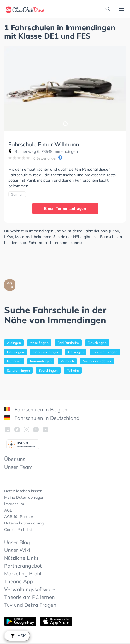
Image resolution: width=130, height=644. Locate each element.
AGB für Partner (19, 517)
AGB (8, 510)
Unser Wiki (17, 550)
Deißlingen (15, 352)
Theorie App (19, 581)
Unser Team (18, 467)
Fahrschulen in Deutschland (42, 418)
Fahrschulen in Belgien (36, 410)
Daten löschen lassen (23, 491)
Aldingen (14, 343)
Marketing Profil (23, 574)
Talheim (73, 370)
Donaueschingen (46, 352)
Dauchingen (97, 343)
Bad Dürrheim (68, 343)
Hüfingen (14, 361)
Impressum (14, 504)
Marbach (67, 361)
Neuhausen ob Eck (97, 361)
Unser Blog (17, 542)
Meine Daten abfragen (24, 497)
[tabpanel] (65, 88)
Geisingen (76, 352)
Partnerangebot (23, 566)
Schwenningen (18, 370)
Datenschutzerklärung (24, 523)
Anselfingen (39, 343)
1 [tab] (65, 123)
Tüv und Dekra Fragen (30, 605)
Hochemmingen (105, 352)
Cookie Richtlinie (19, 530)
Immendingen (41, 361)
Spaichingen (48, 370)
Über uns (15, 459)
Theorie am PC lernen (30, 597)
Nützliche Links (21, 558)
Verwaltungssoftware (30, 589)
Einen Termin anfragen (65, 209)
